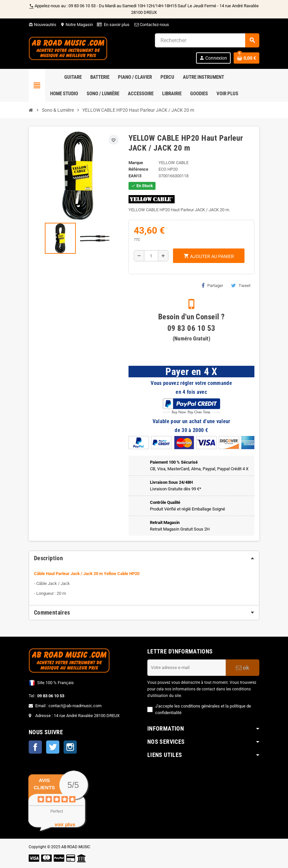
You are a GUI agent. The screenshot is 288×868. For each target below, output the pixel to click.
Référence (138, 169)
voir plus (65, 824)
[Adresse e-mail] (187, 668)
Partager (212, 285)
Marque (136, 163)
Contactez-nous (151, 25)
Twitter (53, 747)
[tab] (144, 558)
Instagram (70, 747)
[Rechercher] (207, 40)
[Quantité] (151, 256)
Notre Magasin (77, 25)
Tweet (241, 285)
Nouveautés (43, 25)
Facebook (35, 747)
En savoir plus (117, 25)
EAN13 (135, 176)
